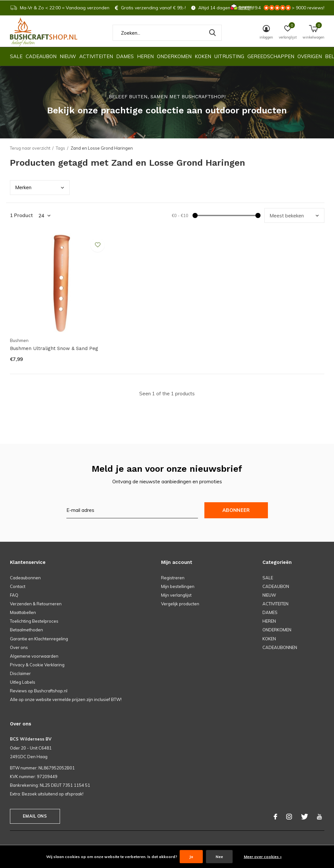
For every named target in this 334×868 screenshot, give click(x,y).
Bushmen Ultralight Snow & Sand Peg (54, 348)
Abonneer (236, 510)
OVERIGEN (310, 56)
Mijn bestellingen (178, 586)
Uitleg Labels (23, 682)
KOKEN (203, 56)
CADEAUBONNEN (280, 647)
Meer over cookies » (263, 857)
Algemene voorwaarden (34, 656)
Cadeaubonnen (25, 578)
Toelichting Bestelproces (34, 621)
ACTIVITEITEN (96, 56)
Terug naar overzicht (30, 148)
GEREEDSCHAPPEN (271, 56)
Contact (18, 586)
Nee (219, 857)
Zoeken (213, 33)
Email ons (35, 816)
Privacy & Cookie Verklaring (37, 665)
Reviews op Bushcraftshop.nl (39, 691)
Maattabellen (23, 612)
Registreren (173, 578)
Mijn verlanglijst (176, 595)
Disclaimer (20, 673)
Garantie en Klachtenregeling (39, 639)
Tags (60, 148)
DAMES (125, 56)
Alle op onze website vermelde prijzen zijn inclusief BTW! (66, 699)
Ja (191, 857)
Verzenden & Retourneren (36, 604)
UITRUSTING (229, 56)
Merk (23, 187)
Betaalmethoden (26, 630)
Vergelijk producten (180, 604)
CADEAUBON (41, 56)
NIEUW (68, 56)
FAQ (14, 595)
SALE (16, 56)
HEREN (145, 56)
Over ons (19, 647)
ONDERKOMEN (174, 56)
